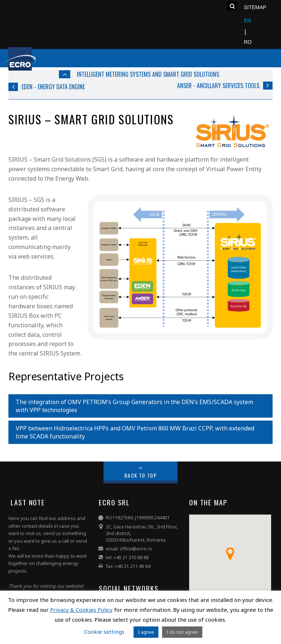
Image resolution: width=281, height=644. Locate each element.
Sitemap (255, 7)
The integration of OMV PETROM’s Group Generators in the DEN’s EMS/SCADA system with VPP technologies (134, 406)
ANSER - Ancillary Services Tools (218, 86)
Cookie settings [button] (104, 632)
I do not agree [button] (182, 632)
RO (248, 42)
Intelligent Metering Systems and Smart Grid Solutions (148, 74)
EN (247, 20)
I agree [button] (146, 632)
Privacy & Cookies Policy (81, 610)
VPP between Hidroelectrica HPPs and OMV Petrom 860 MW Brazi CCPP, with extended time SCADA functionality (135, 432)
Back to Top (141, 475)
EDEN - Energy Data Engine (53, 87)
